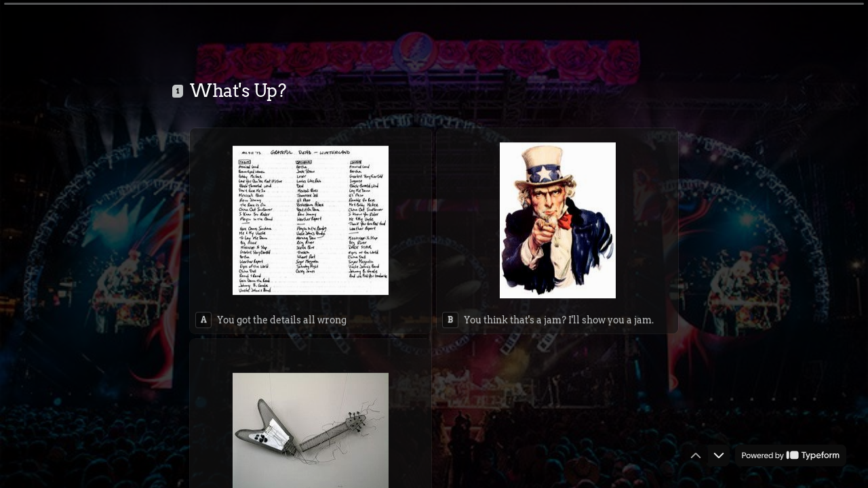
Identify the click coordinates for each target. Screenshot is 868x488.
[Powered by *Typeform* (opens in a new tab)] (791, 455)
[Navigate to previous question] (696, 455)
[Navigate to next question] (719, 455)
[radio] (311, 229)
